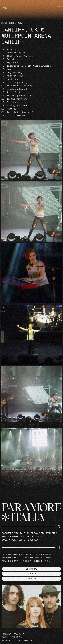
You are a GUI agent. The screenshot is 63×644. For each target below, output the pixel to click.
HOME (5, 8)
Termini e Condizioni (16, 640)
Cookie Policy (11, 637)
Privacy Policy (12, 634)
